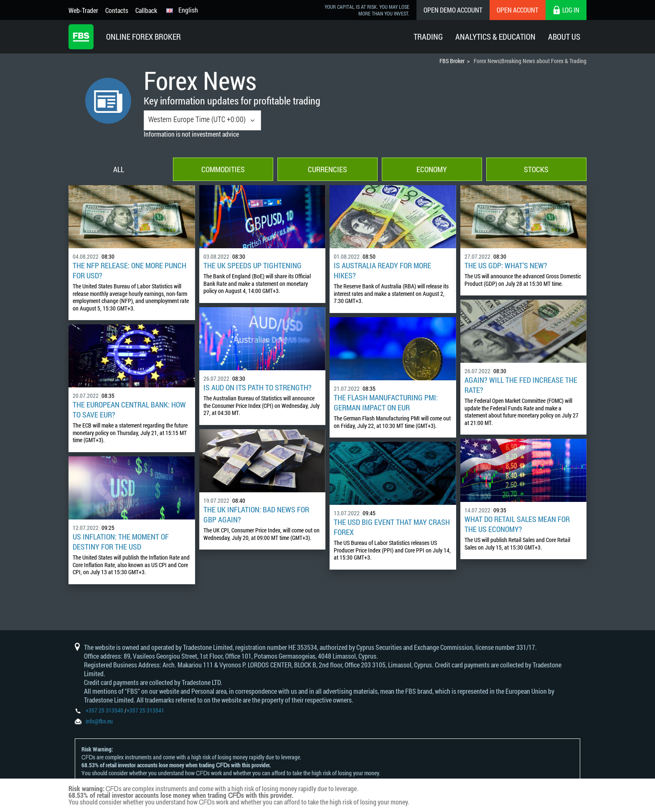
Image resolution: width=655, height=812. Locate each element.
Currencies (327, 169)
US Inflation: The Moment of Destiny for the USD (121, 542)
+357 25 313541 (145, 710)
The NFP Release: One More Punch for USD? (129, 270)
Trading (428, 37)
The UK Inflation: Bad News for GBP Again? (256, 514)
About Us (564, 37)
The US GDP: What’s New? (506, 265)
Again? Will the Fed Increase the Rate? (521, 385)
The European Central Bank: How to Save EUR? (129, 410)
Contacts (117, 10)
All (119, 169)
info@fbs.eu (99, 721)
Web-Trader (83, 10)
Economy (432, 169)
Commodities (223, 169)
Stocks (536, 169)
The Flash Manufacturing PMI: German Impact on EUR (386, 402)
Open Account (518, 10)
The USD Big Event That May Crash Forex (392, 527)
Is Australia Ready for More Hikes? (382, 270)
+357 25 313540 (104, 710)
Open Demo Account (453, 10)
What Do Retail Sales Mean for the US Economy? (517, 524)
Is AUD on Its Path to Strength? (258, 387)
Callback (146, 10)
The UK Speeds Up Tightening (253, 265)
